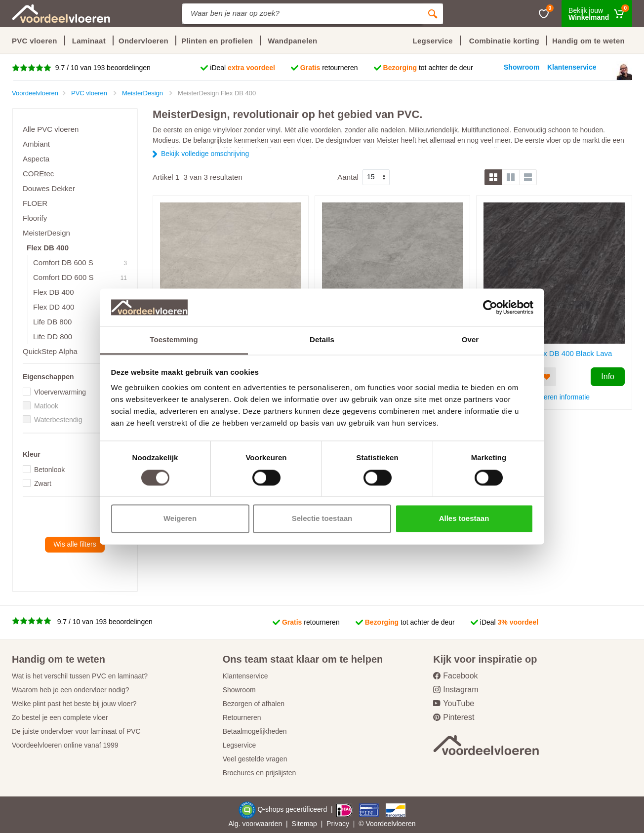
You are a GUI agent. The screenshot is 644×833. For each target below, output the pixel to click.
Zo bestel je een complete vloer (60, 717)
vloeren (404, 824)
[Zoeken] (433, 14)
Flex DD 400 (54, 307)
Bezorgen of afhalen (254, 704)
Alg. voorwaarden (255, 824)
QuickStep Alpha (50, 351)
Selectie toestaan (322, 519)
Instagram (456, 690)
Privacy (338, 824)
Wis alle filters (75, 544)
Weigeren (180, 519)
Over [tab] (470, 340)
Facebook (455, 676)
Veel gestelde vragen (255, 759)
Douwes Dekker (49, 188)
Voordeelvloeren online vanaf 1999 (65, 745)
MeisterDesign (46, 233)
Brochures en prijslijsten (260, 773)
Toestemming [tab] (174, 340)
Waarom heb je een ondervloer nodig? (71, 690)
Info (608, 377)
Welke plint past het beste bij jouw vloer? (74, 704)
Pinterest (454, 717)
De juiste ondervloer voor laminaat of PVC (76, 731)
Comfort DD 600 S (63, 277)
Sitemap (304, 824)
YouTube (454, 703)
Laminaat (89, 41)
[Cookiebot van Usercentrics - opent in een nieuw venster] (490, 307)
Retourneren (242, 717)
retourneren (329, 68)
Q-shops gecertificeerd (293, 809)
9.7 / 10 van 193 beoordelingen (102, 68)
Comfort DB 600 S (63, 262)
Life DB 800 (52, 322)
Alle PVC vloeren (51, 129)
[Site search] (302, 14)
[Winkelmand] (597, 14)
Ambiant (36, 144)
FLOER (35, 203)
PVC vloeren (35, 41)
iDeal (242, 68)
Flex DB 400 (48, 248)
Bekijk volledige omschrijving (205, 154)
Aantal (348, 177)
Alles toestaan (464, 519)
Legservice (240, 745)
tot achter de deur (428, 68)
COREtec (38, 174)
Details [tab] (322, 340)
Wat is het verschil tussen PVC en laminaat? (80, 676)
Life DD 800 (53, 337)
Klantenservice (245, 676)
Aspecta (36, 159)
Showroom (239, 690)
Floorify (35, 218)
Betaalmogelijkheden (255, 731)
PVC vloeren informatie (554, 397)
